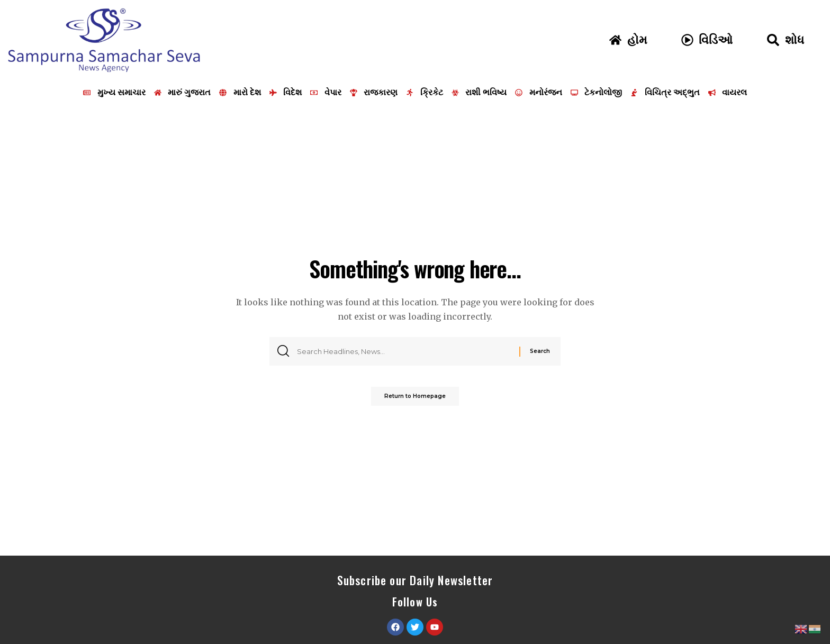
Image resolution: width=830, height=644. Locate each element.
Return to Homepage (415, 400)
